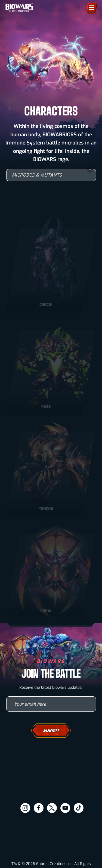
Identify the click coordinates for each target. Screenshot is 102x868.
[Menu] (92, 8)
